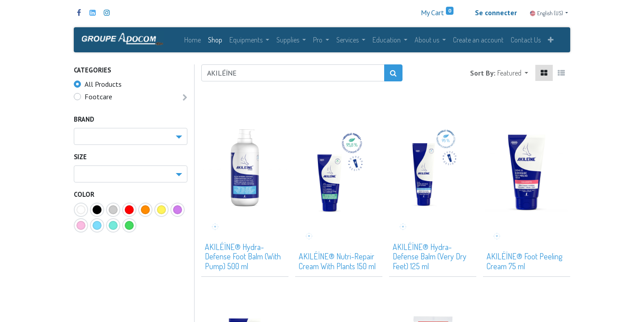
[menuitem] (193, 41)
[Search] (393, 76)
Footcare (98, 100)
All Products (103, 87)
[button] (551, 41)
